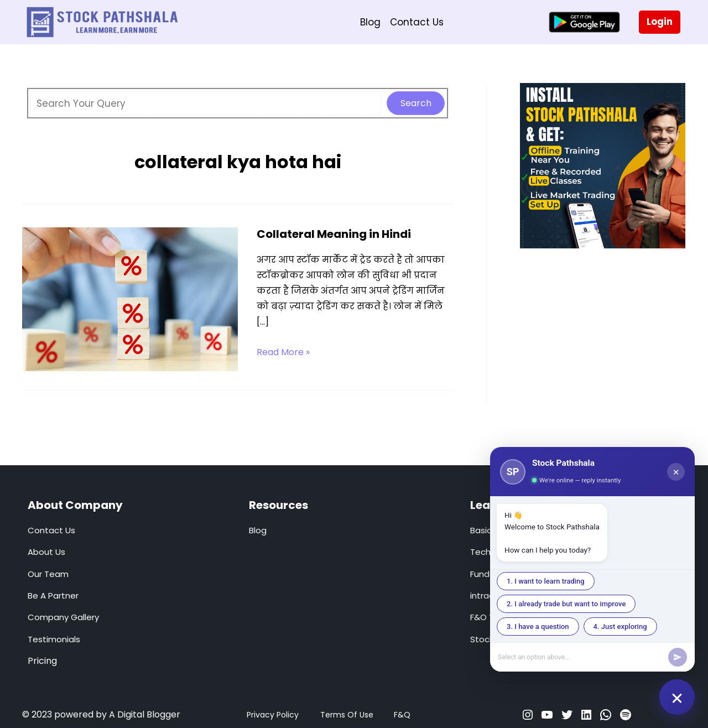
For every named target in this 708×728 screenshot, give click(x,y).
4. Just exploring (620, 626)
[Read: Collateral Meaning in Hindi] (130, 299)
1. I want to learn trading (546, 581)
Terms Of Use (347, 715)
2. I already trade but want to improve (566, 604)
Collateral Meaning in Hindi (334, 234)
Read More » (283, 352)
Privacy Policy (273, 715)
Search (416, 103)
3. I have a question (538, 626)
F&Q (402, 715)
